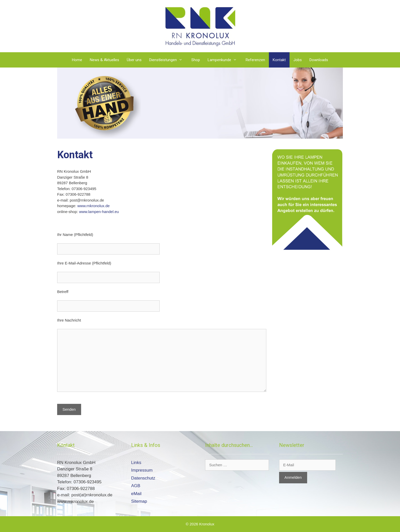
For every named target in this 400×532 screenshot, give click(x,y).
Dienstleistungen (168, 60)
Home (77, 60)
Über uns (134, 60)
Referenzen (255, 60)
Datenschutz (143, 478)
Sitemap (139, 501)
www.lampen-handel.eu (99, 212)
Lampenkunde (225, 60)
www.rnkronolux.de (93, 206)
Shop (196, 60)
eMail (136, 494)
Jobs (298, 60)
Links (136, 463)
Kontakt (279, 60)
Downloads (319, 60)
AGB (136, 486)
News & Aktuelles (104, 60)
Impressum (142, 470)
